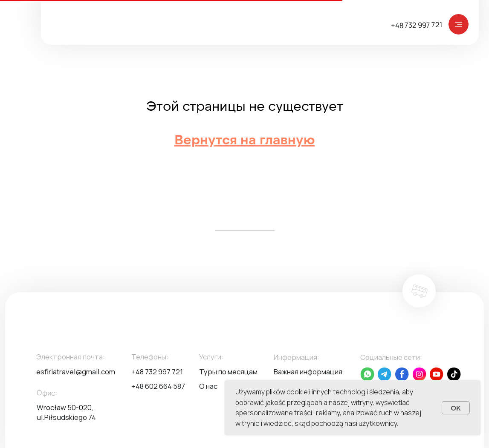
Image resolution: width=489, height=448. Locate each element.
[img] (459, 24)
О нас (208, 386)
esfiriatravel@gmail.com (76, 372)
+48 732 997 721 (417, 24)
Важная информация (308, 372)
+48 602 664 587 (158, 386)
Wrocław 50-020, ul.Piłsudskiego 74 (66, 412)
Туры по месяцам (228, 372)
